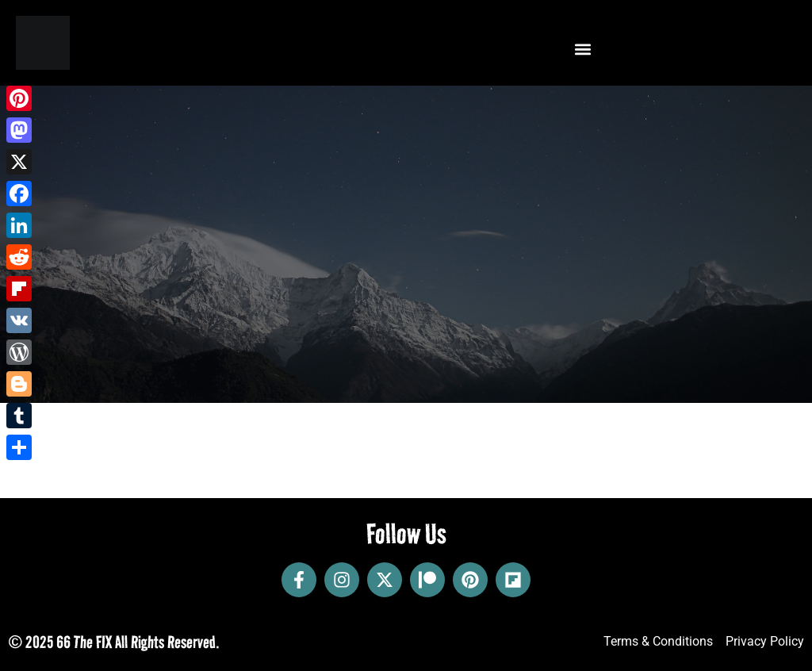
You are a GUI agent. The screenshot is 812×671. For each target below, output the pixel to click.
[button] (582, 49)
